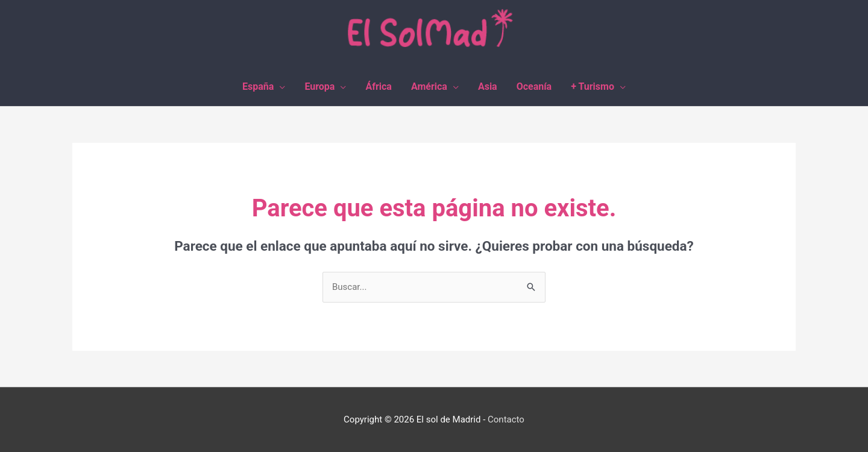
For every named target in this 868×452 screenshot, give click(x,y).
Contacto (506, 419)
